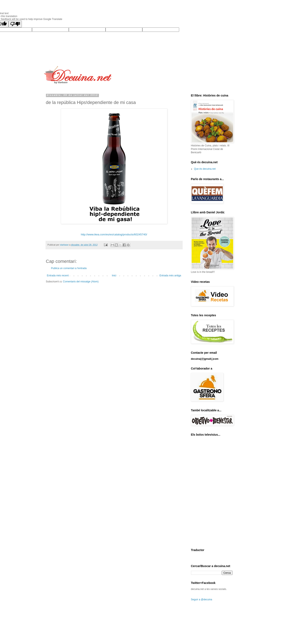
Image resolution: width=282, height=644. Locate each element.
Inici (114, 276)
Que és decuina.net (205, 169)
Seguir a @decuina (202, 600)
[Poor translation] (15, 24)
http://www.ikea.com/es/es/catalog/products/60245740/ (114, 234)
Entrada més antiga (170, 276)
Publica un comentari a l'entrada (69, 268)
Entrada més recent (58, 276)
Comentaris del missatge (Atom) (81, 282)
